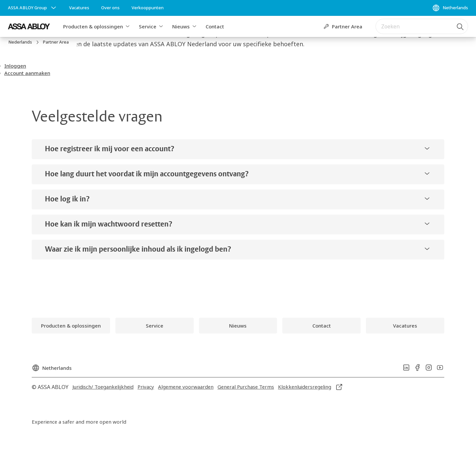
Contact (215, 26)
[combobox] (422, 26)
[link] (79, 8)
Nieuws (181, 26)
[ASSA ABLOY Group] (33, 8)
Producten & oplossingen (93, 26)
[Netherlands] (450, 8)
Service (148, 26)
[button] (128, 26)
